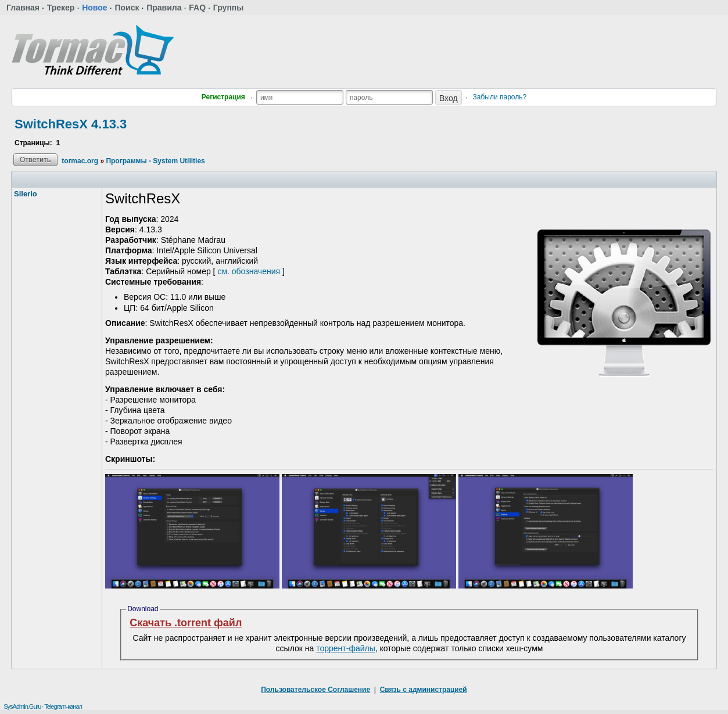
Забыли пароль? (500, 97)
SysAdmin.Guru (22, 706)
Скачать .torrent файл (186, 623)
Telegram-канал (63, 706)
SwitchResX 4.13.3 (71, 124)
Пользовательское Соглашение (315, 690)
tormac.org (80, 161)
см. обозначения (249, 271)
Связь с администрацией (424, 690)
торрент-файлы (346, 648)
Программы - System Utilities (155, 161)
